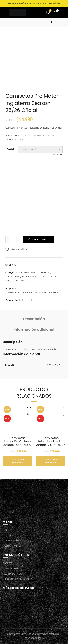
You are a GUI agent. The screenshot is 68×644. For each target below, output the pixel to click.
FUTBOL (45, 273)
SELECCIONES (20, 281)
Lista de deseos (50, 11)
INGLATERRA (13, 277)
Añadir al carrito (39, 240)
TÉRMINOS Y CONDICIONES (18, 579)
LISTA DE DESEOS (12, 569)
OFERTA (43, 277)
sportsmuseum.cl (34, 638)
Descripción (34, 319)
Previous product (54, 22)
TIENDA (7, 536)
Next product (63, 22)
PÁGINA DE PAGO (12, 574)
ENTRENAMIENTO (29, 273)
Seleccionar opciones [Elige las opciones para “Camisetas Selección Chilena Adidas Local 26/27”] (17, 461)
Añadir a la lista (18, 250)
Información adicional (34, 330)
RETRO (54, 277)
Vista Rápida (29, 414)
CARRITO (8, 563)
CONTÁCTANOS (11, 546)
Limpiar (59, 155)
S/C (8, 281)
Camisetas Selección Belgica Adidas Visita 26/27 (51, 442)
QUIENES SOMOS (12, 541)
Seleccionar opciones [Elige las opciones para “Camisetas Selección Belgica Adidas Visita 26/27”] (51, 461)
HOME (6, 530)
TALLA (9, 149)
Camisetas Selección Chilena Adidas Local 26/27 (17, 442)
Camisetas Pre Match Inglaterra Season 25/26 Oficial (34, 293)
